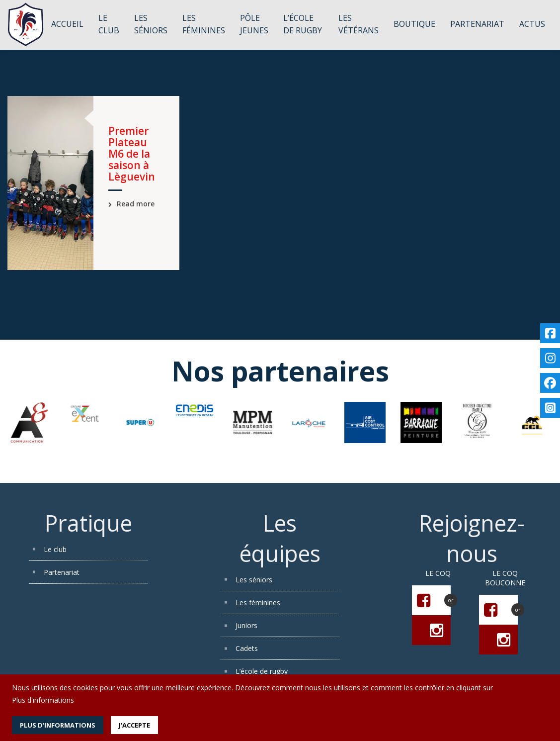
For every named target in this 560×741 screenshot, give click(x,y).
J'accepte (134, 725)
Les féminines (258, 602)
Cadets (247, 648)
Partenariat (62, 572)
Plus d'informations (43, 700)
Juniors (246, 625)
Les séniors (254, 580)
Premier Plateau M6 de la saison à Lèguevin (132, 154)
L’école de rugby (262, 671)
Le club (55, 549)
